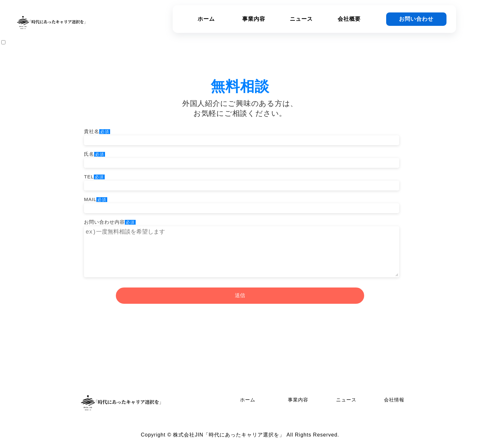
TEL (240, 181)
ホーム (206, 19)
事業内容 (254, 19)
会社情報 (394, 400)
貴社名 (240, 136)
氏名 (240, 158)
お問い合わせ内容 (240, 248)
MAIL (240, 204)
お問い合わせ (416, 19)
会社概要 (349, 19)
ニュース (301, 19)
